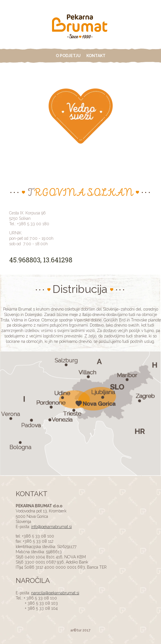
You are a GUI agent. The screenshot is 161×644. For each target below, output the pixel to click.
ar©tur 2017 (80, 630)
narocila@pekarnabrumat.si (55, 593)
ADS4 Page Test (81, 27)
